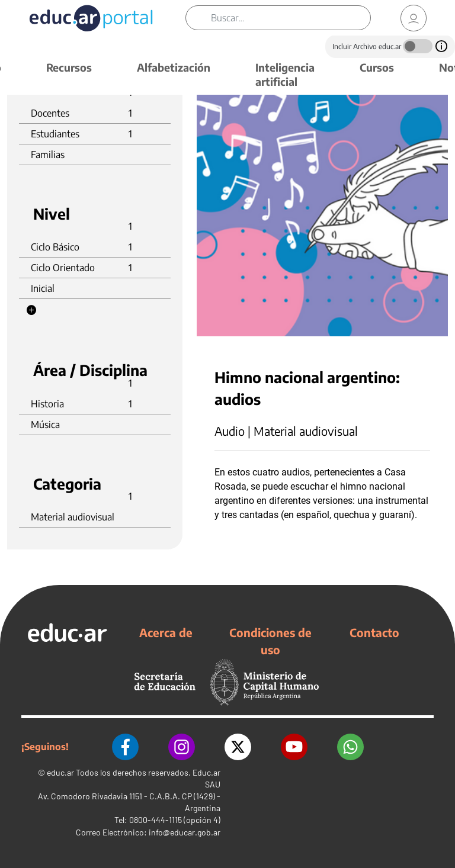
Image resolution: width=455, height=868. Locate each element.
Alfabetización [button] (174, 67)
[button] (31, 310)
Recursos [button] (69, 67)
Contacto (374, 632)
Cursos (377, 67)
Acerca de (166, 632)
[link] (414, 18)
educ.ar (60, 772)
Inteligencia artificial (285, 74)
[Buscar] (291, 18)
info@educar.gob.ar (185, 832)
